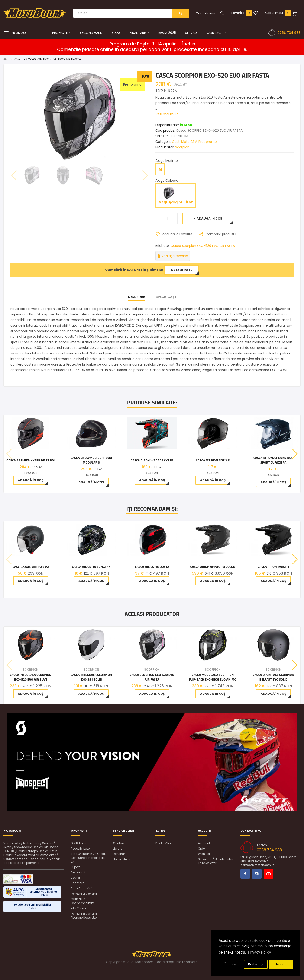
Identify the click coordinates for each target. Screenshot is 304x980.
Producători (164, 843)
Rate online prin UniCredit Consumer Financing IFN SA (88, 858)
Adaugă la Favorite (177, 234)
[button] (295, 454)
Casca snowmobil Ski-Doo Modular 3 (91, 460)
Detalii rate (182, 270)
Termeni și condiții (84, 894)
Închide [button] (230, 964)
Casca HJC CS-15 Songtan (91, 567)
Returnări (119, 854)
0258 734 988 (289, 33)
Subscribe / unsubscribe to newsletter (215, 861)
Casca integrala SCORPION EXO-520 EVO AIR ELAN (31, 677)
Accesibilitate (80, 848)
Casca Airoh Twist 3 (273, 567)
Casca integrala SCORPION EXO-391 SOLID (91, 677)
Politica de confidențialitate (82, 901)
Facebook (245, 874)
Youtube (268, 874)
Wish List (204, 854)
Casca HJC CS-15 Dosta (152, 567)
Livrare (118, 848)
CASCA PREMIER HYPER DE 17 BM (31, 460)
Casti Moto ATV (184, 142)
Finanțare (77, 883)
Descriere (136, 297)
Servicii (76, 878)
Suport (75, 867)
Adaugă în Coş (209, 218)
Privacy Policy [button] (259, 952)
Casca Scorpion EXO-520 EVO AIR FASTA (203, 246)
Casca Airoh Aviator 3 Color (213, 567)
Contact (119, 843)
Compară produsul (221, 234)
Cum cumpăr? (81, 888)
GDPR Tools (78, 843)
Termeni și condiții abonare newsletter (84, 916)
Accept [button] (281, 964)
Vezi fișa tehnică (173, 256)
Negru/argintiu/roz (176, 196)
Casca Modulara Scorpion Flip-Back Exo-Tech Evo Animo (213, 677)
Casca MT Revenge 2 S (213, 460)
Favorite (238, 13)
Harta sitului (122, 859)
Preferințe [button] (256, 964)
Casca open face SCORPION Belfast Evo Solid (273, 677)
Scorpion (182, 147)
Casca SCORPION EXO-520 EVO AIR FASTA (48, 59)
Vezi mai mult (167, 114)
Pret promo (208, 142)
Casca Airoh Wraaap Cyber (152, 460)
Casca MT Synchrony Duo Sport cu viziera (273, 460)
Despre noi (78, 872)
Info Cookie (78, 908)
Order (202, 848)
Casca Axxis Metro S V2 (31, 567)
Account (204, 843)
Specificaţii (166, 297)
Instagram (257, 874)
